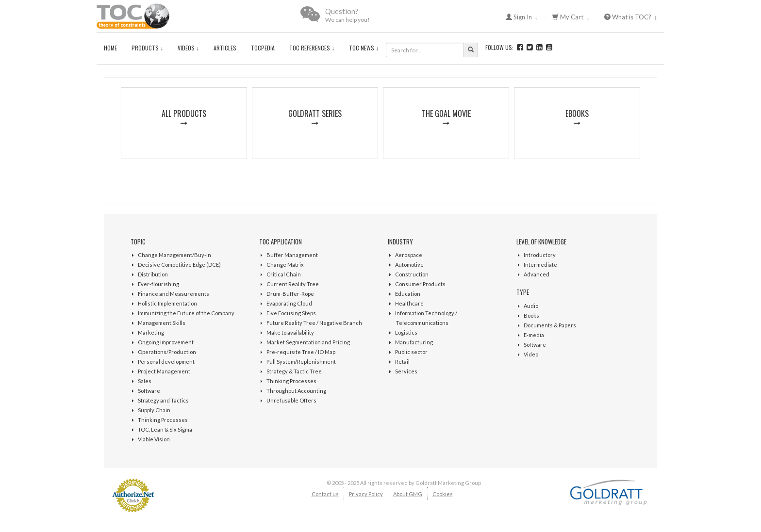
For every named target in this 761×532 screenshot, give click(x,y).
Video (531, 354)
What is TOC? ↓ (631, 17)
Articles (225, 48)
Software (149, 391)
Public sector (411, 352)
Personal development (166, 362)
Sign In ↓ (522, 17)
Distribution (153, 274)
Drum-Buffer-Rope (290, 294)
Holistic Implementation (167, 303)
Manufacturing (414, 342)
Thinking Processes (163, 420)
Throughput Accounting (296, 391)
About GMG (408, 494)
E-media (534, 335)
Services (406, 371)
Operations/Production (167, 352)
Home (110, 48)
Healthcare (409, 303)
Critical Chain (284, 274)
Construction (412, 274)
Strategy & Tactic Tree (294, 371)
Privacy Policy (366, 494)
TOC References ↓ (312, 48)
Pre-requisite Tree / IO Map (301, 352)
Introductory (540, 255)
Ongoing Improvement (166, 342)
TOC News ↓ (364, 48)
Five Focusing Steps (291, 313)
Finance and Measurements (174, 294)
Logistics (406, 332)
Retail (402, 362)
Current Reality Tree (293, 284)
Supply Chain (154, 410)
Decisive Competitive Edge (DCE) (179, 265)
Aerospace (409, 255)
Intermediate (540, 265)
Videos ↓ (188, 48)
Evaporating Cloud (289, 303)
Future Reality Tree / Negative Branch (314, 323)
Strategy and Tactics (163, 400)
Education (408, 294)
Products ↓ (147, 48)
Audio (531, 306)
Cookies (443, 494)
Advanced (537, 274)
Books (531, 315)
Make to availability (290, 332)
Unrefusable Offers (291, 400)
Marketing (151, 332)
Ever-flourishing (158, 284)
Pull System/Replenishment (301, 362)
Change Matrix (285, 265)
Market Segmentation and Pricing (308, 342)
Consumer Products (420, 284)
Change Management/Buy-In (174, 255)
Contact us (325, 494)
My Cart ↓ (571, 17)
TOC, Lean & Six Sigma (165, 429)
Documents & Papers (550, 325)
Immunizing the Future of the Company (186, 313)
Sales (145, 381)
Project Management (164, 371)
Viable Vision (154, 439)
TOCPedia (263, 48)
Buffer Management (292, 255)
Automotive (409, 265)
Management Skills (162, 323)
